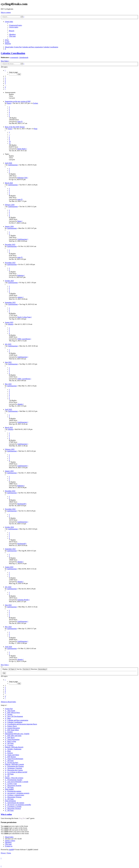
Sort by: (24, 669)
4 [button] (5, 82)
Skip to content (6, 12)
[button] (5, 70)
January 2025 (9, 471)
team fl (20, 122)
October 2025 (9, 281)
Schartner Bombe (23, 600)
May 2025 (8, 384)
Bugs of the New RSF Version (15, 127)
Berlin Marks (22, 149)
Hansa (19, 221)
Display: (9, 669)
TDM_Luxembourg (24, 339)
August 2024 (9, 567)
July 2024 (8, 587)
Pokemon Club (22, 178)
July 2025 (8, 344)
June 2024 (8, 605)
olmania (11, 324)
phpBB (11, 850)
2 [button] (5, 78)
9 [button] (5, 87)
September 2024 (10, 549)
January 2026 (9, 226)
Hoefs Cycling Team (24, 317)
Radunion (20, 275)
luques (9, 103)
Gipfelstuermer (13, 165)
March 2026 (9, 183)
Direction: (39, 669)
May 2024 (8, 627)
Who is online (6, 814)
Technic (36, 103)
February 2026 (10, 205)
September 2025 (10, 302)
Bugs (36, 129)
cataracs (20, 297)
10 (10, 141)
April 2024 (8, 647)
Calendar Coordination (13, 53)
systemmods (14, 57)
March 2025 (9, 427)
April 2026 (8, 163)
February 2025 (10, 449)
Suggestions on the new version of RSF (18, 101)
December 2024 (10, 491)
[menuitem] (15, 25)
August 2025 (9, 322)
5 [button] (5, 84)
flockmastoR (21, 504)
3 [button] (5, 80)
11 (10, 143)
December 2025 (10, 245)
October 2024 (9, 527)
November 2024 (10, 509)
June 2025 (8, 362)
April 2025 (8, 409)
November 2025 (10, 263)
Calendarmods (24, 57)
